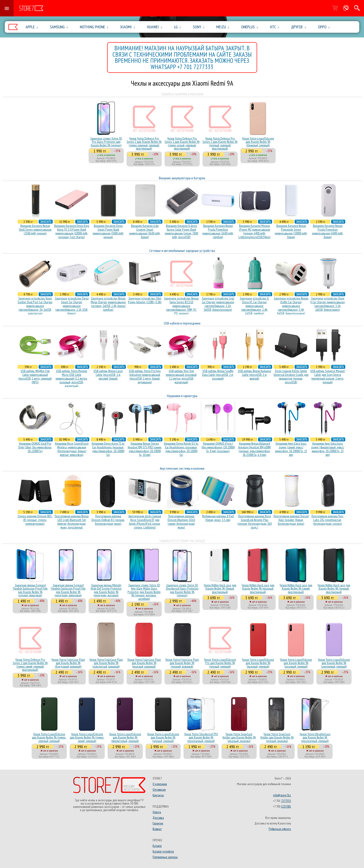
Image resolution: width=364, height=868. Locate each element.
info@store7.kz (282, 795)
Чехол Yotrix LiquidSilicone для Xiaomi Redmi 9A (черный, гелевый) (163, 737)
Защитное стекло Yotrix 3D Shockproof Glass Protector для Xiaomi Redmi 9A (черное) (182, 590)
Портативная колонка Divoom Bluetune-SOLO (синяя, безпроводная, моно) (181, 522)
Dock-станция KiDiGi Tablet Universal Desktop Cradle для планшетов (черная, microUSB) (291, 377)
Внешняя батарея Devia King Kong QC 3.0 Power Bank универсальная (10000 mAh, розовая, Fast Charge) (72, 231)
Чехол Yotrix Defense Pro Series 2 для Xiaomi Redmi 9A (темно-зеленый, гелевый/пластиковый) (144, 143)
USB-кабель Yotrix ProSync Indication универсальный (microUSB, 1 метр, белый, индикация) (145, 377)
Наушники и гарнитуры (182, 396)
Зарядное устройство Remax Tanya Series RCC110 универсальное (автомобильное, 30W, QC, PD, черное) (181, 306)
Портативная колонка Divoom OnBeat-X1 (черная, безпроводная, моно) (108, 520)
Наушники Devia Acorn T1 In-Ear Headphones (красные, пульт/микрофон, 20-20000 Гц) (108, 449)
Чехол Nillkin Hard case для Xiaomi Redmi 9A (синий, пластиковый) (296, 589)
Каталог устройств (163, 851)
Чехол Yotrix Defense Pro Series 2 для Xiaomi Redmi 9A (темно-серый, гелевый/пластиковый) (182, 143)
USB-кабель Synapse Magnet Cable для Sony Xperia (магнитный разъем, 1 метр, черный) (328, 377)
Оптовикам (159, 790)
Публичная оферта (280, 829)
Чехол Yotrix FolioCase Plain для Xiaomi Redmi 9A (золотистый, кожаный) (106, 663)
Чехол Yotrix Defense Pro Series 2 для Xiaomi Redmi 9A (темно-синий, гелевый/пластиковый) (30, 665)
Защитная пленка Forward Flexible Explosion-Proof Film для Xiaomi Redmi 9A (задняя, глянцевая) (30, 590)
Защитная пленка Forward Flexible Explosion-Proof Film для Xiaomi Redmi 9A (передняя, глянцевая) (68, 590)
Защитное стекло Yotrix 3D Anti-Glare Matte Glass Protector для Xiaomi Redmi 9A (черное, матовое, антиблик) (144, 592)
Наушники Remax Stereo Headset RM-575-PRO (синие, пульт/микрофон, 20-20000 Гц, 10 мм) (145, 449)
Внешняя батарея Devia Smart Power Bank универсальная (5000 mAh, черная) (108, 231)
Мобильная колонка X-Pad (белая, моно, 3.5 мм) (218, 518)
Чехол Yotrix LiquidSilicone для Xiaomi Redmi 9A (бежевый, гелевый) (258, 142)
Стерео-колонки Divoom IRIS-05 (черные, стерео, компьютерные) (35, 520)
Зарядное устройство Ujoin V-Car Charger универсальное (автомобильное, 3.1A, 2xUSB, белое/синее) (328, 304)
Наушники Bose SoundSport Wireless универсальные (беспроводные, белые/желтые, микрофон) (72, 449)
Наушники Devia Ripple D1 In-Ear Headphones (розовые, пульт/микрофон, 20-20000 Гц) (181, 449)
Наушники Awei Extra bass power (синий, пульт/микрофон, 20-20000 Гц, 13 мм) (291, 449)
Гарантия (158, 823)
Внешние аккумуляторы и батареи (182, 178)
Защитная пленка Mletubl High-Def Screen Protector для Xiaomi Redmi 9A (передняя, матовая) (106, 590)
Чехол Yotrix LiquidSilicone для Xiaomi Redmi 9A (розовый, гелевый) (296, 663)
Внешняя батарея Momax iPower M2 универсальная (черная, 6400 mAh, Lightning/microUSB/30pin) (254, 231)
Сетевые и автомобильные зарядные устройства (182, 251)
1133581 (286, 806)
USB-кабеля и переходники (182, 323)
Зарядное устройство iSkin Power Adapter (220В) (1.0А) (145, 300)
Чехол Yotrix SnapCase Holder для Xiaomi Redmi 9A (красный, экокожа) (239, 737)
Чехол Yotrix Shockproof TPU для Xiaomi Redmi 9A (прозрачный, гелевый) (201, 737)
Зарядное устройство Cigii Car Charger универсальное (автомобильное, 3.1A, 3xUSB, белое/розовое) (218, 304)
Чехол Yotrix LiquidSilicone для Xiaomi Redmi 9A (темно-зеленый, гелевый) (49, 737)
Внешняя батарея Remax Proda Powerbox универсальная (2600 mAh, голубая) (218, 231)
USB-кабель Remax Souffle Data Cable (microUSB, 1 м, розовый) (218, 375)
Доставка (158, 818)
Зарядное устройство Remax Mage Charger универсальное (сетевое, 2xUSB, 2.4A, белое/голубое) (108, 304)
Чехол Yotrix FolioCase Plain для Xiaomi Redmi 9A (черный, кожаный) (182, 663)
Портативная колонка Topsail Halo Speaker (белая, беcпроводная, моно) (291, 520)
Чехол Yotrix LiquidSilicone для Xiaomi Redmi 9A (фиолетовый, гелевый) (125, 737)
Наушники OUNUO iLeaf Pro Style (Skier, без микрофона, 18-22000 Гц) (35, 447)
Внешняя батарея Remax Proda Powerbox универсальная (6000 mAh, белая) (328, 231)
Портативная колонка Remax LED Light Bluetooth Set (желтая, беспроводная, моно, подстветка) (72, 522)
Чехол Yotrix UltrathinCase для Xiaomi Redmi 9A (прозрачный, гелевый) (315, 737)
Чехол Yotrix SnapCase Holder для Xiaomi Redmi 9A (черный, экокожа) (277, 737)
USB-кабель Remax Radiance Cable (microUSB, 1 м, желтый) (255, 375)
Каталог (157, 846)
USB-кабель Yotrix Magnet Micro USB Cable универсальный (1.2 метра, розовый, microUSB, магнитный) (72, 378)
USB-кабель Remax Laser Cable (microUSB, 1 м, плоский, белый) (108, 375)
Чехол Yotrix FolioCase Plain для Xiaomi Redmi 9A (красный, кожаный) (144, 663)
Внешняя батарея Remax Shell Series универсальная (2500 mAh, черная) (35, 229)
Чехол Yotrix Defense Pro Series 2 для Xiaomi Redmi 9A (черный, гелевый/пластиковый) (220, 143)
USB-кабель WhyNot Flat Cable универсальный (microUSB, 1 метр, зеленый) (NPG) (35, 377)
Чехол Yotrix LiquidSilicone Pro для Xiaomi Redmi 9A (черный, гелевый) (220, 663)
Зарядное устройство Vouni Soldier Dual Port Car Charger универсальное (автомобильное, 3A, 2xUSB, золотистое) (35, 306)
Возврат (157, 829)
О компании (160, 784)
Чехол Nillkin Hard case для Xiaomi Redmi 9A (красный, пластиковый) (258, 589)
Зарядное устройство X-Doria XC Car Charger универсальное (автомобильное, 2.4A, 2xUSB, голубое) (255, 306)
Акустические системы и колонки (182, 468)
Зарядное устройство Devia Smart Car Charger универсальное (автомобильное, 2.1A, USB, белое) (72, 306)
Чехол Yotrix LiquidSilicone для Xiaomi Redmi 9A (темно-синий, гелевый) (87, 737)
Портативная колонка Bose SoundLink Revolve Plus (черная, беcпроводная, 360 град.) (255, 522)
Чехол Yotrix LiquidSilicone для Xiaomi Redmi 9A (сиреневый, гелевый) (334, 663)
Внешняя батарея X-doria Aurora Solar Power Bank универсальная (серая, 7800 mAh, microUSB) (181, 231)
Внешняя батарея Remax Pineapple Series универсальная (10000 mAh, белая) (291, 231)
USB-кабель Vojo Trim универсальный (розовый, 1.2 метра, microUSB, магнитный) (181, 377)
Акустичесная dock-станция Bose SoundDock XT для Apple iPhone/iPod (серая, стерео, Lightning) (145, 522)
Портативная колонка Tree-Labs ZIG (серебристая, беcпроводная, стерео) (328, 520)
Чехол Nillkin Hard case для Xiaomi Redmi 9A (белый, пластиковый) (220, 589)
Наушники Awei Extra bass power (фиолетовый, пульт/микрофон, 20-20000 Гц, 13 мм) (328, 449)
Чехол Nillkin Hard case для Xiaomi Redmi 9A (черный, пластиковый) (334, 589)
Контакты (158, 795)
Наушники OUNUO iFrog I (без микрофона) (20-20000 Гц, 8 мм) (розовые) (218, 447)
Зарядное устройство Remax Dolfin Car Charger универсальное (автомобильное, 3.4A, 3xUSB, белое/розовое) (291, 306)
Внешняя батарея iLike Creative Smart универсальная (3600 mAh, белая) (145, 231)
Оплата (157, 812)
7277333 (286, 801)
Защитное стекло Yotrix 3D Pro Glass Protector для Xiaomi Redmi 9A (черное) (106, 142)
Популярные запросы (165, 857)
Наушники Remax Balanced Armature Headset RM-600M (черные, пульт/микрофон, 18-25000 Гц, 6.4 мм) (254, 449)
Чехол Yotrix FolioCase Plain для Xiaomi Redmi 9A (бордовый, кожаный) (68, 663)
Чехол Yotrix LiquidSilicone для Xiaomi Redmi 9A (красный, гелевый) (258, 663)
